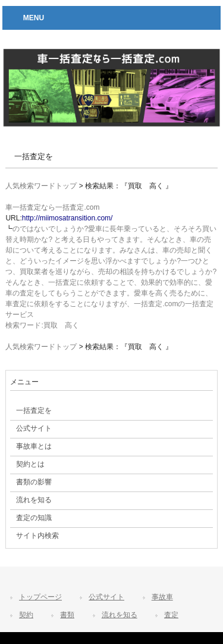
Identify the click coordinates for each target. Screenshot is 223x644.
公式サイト (106, 597)
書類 (67, 615)
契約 (26, 615)
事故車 (162, 597)
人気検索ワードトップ (41, 186)
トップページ (40, 597)
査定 (171, 615)
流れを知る (120, 615)
